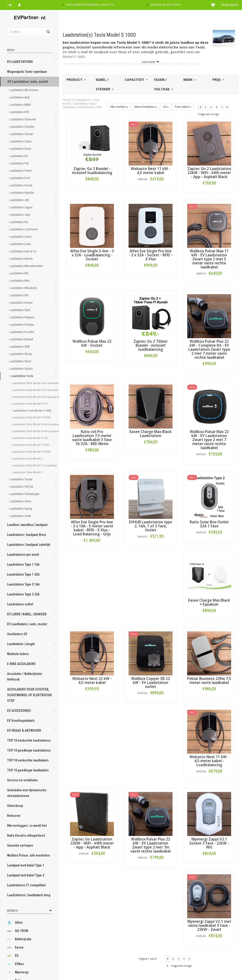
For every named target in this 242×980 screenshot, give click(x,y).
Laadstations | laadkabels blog (29, 895)
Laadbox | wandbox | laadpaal (27, 525)
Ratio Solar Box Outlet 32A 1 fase (209, 524)
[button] (55, 62)
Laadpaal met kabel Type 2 (26, 875)
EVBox (15, 964)
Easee (15, 948)
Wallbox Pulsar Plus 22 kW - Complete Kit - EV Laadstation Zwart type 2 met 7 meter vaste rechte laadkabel (209, 349)
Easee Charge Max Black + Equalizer (209, 602)
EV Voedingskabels (21, 721)
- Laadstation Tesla (21, 376)
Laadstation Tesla (84, 103)
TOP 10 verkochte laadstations (29, 740)
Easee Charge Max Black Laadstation (151, 434)
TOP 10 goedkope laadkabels (28, 770)
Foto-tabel (183, 107)
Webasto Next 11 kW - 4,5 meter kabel (151, 171)
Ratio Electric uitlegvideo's (26, 836)
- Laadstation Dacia (20, 149)
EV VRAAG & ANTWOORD (24, 731)
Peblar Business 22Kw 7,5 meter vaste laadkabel (209, 681)
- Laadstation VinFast (21, 487)
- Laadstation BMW (20, 105)
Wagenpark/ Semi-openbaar (27, 72)
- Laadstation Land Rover (23, 229)
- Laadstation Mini (19, 281)
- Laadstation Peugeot (22, 317)
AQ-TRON (18, 931)
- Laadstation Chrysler (22, 127)
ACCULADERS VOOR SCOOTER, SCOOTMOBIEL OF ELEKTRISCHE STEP (30, 695)
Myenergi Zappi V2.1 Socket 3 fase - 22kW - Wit (209, 843)
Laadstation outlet (20, 604)
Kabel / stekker (104, 84)
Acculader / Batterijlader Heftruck (25, 677)
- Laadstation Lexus (20, 237)
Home (67, 100)
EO (13, 956)
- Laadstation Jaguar (21, 207)
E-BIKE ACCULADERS (21, 664)
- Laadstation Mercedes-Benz (26, 266)
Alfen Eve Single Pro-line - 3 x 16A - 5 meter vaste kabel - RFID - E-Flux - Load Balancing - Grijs (92, 528)
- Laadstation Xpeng (21, 509)
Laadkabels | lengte (21, 644)
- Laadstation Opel (19, 310)
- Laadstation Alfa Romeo (24, 90)
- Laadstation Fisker (20, 171)
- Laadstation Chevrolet (22, 119)
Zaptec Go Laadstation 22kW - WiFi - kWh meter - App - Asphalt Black (92, 843)
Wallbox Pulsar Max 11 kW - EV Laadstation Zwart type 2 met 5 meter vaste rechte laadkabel (209, 259)
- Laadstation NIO (19, 295)
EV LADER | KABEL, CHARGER (27, 614)
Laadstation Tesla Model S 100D (82, 107)
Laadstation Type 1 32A (23, 574)
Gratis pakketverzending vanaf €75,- (90, 5)
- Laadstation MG (19, 273)
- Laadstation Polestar (22, 325)
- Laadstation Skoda (20, 354)
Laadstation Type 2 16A (23, 584)
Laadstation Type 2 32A (23, 594)
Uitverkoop (15, 806)
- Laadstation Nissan (21, 303)
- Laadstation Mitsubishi (23, 288)
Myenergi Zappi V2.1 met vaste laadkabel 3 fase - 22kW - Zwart (209, 925)
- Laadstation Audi (19, 97)
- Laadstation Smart (20, 361)
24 (166, 107)
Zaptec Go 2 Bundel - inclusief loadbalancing (92, 171)
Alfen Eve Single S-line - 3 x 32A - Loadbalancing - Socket (92, 255)
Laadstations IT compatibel (26, 885)
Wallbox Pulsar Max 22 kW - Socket (92, 343)
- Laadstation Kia (19, 222)
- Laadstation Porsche (22, 332)
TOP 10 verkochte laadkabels (28, 760)
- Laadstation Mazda (21, 259)
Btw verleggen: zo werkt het (27, 826)
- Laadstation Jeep (20, 215)
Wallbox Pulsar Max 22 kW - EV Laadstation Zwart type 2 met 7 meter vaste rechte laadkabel (209, 440)
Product (76, 80)
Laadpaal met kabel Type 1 (26, 865)
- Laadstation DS (18, 156)
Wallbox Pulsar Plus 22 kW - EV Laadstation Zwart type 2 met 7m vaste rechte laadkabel (151, 845)
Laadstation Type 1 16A (23, 564)
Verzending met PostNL (166, 5)
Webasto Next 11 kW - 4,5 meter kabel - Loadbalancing (209, 761)
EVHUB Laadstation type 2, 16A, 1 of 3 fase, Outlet (151, 526)
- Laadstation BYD (19, 112)
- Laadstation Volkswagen (24, 494)
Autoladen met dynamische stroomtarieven (27, 793)
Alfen (15, 923)
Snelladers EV (17, 634)
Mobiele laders (18, 654)
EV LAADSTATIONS (20, 62)
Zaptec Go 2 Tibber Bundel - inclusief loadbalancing (151, 345)
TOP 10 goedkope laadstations (29, 750)
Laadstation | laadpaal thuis (27, 535)
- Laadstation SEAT (20, 347)
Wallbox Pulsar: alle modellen (28, 855)
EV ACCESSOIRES (19, 711)
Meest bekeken (146, 107)
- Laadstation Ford (19, 178)
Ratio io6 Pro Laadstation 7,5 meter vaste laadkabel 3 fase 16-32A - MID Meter (92, 438)
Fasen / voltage (163, 84)
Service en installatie (22, 780)
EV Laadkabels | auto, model (27, 624)
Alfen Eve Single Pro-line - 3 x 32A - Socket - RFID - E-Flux (151, 255)
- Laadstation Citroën (21, 134)
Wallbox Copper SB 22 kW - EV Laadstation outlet (151, 683)
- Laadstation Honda (21, 185)
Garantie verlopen (20, 845)
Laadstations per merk (23, 555)
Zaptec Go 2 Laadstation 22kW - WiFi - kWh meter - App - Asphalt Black (209, 173)
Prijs (218, 80)
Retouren (14, 816)
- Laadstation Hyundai (22, 193)
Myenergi (18, 972)
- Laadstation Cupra (20, 141)
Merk (189, 80)
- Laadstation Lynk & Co (23, 251)
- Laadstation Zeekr (20, 516)
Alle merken (119, 107)
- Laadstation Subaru (21, 369)
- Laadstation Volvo (20, 501)
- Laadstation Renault (21, 339)
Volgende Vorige (209, 114)
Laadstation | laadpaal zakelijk (29, 545)
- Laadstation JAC (19, 200)
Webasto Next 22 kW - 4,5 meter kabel (92, 681)
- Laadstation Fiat (19, 163)
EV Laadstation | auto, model (28, 82)
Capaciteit (136, 80)
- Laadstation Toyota (21, 479)
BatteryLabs (19, 939)
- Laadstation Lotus (20, 244)
